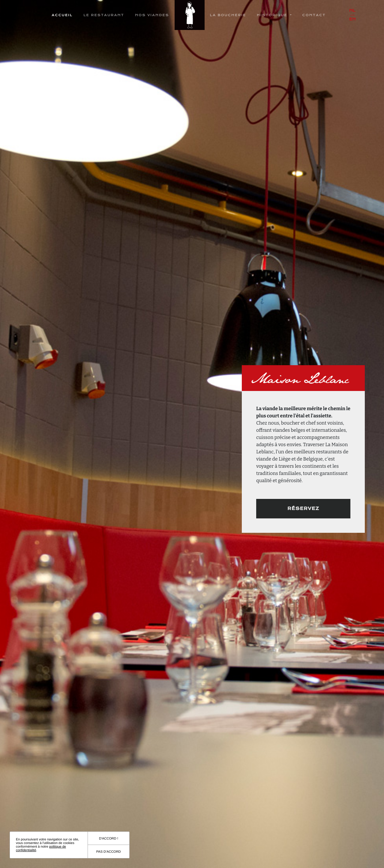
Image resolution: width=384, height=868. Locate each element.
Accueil (62, 15)
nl (352, 11)
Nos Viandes (152, 15)
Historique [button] (273, 15)
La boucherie (228, 15)
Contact (314, 15)
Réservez (303, 509)
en (352, 19)
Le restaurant (104, 15)
